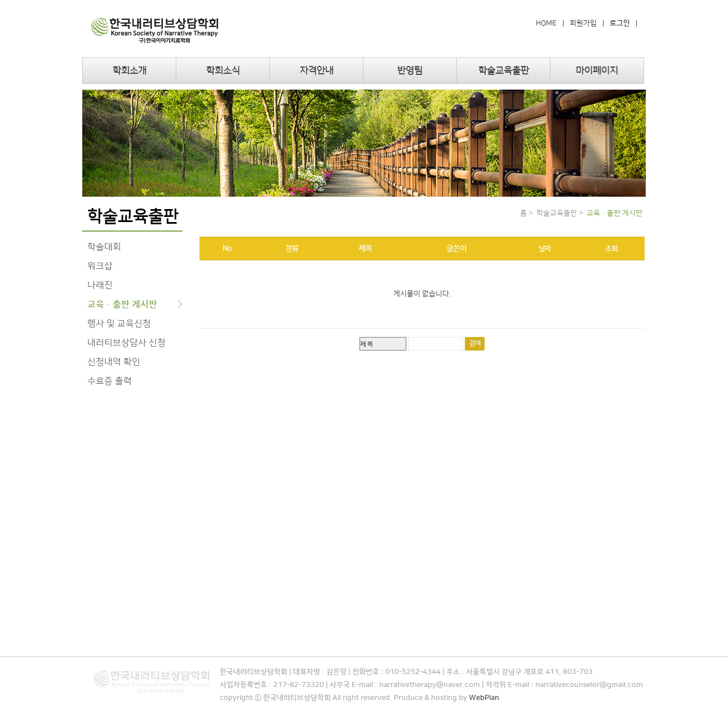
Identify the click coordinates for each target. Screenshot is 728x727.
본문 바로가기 (0, 0)
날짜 (545, 249)
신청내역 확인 (114, 362)
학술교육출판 (504, 70)
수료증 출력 (110, 381)
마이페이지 (597, 70)
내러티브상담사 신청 (126, 343)
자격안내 (317, 70)
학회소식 (223, 70)
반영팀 (410, 70)
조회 (611, 249)
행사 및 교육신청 (119, 323)
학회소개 (130, 70)
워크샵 (100, 266)
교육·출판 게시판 (122, 304)
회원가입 (583, 23)
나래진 (100, 285)
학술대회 (104, 247)
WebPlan (484, 698)
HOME (546, 23)
